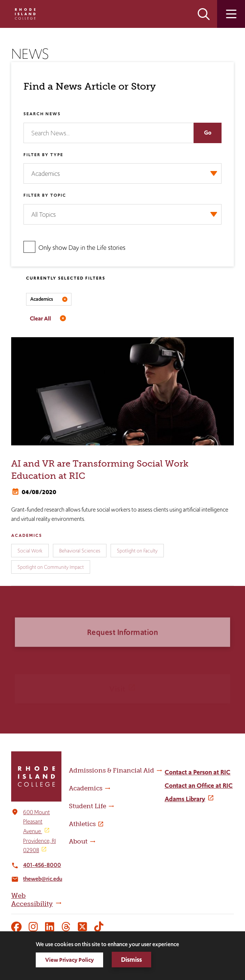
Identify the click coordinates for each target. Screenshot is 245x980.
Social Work (30, 551)
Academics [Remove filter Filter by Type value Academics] (42, 299)
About (78, 841)
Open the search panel (204, 14)
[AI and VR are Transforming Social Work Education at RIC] (122, 391)
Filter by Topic (45, 195)
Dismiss (131, 960)
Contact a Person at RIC (198, 772)
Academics (27, 535)
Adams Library (185, 799)
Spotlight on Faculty (137, 551)
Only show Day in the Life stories (82, 248)
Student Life (87, 806)
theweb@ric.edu (43, 879)
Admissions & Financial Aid (112, 770)
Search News (42, 114)
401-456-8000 (42, 865)
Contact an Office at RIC (199, 786)
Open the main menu (231, 14)
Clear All (40, 318)
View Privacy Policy (69, 960)
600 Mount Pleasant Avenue (36, 822)
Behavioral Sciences (80, 551)
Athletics (82, 824)
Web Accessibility (32, 900)
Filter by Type (43, 155)
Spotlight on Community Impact (51, 567)
